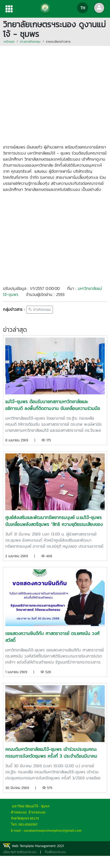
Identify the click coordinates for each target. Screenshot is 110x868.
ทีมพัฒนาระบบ (55, 852)
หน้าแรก (9, 42)
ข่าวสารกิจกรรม (30, 42)
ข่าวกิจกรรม (40, 310)
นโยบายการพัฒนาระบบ (20, 852)
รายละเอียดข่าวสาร (58, 42)
